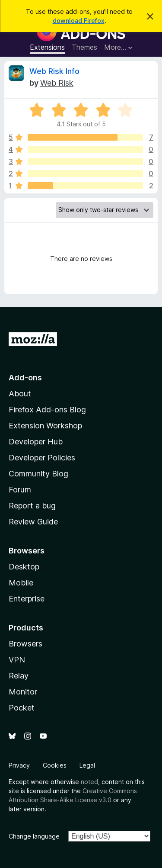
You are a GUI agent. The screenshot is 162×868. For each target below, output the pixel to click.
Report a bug (32, 506)
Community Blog (38, 474)
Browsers (25, 644)
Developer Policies (42, 458)
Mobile (21, 583)
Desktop (24, 567)
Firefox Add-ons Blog (47, 410)
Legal (87, 765)
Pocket (22, 708)
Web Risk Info (54, 71)
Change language (34, 836)
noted (89, 782)
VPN (17, 660)
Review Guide (33, 522)
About (20, 394)
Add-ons (25, 378)
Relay (19, 676)
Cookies (55, 765)
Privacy (19, 765)
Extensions (47, 47)
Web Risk (57, 83)
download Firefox (79, 21)
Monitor (23, 692)
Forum (20, 490)
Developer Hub (36, 442)
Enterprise (27, 599)
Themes (84, 47)
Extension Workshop (45, 426)
